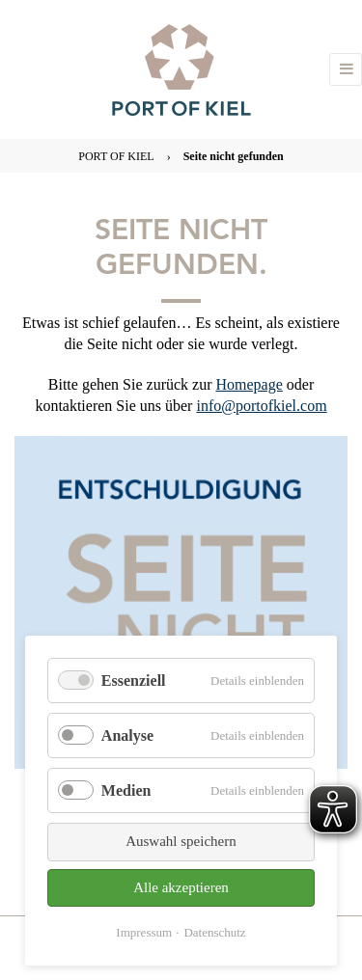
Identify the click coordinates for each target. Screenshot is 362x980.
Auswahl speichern (181, 841)
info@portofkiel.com (261, 406)
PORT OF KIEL (116, 156)
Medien (126, 790)
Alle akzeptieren (181, 887)
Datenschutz (214, 932)
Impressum (144, 932)
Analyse (127, 735)
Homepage (249, 384)
